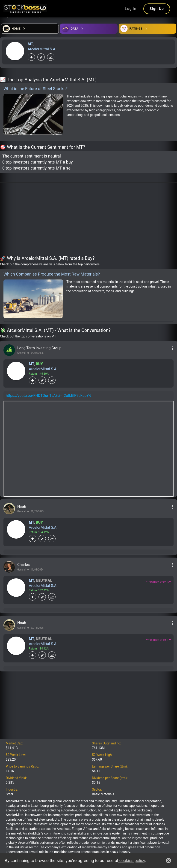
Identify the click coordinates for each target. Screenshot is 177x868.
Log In (131, 9)
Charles (24, 565)
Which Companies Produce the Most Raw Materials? (52, 274)
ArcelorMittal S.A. (42, 49)
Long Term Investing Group (39, 348)
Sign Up (157, 9)
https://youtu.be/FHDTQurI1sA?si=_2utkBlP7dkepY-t (48, 396)
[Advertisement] (88, 220)
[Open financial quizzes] (30, 29)
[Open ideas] (89, 29)
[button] (168, 861)
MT (30, 44)
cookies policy (132, 861)
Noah (22, 506)
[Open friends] (147, 29)
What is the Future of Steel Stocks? (35, 89)
